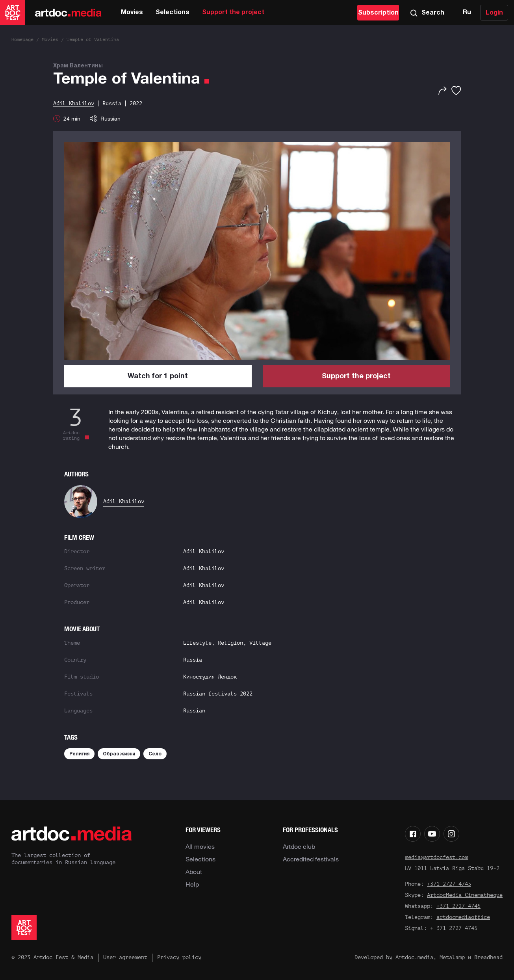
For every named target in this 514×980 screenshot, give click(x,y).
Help (192, 884)
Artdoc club (299, 846)
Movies (132, 13)
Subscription (378, 13)
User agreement (125, 957)
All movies (200, 846)
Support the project (233, 13)
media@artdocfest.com (436, 857)
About (194, 872)
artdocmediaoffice (463, 917)
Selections (173, 13)
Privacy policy (179, 957)
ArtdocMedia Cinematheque (465, 895)
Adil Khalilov (124, 501)
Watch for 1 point (158, 377)
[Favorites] (456, 91)
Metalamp (452, 957)
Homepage (22, 39)
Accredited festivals (311, 859)
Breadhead (488, 957)
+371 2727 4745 (449, 884)
